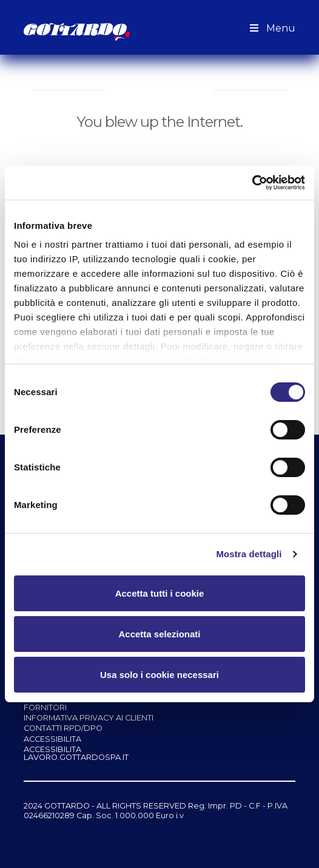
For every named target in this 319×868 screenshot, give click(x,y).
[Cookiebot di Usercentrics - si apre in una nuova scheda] (252, 183)
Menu (271, 28)
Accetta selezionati (159, 634)
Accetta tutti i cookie (160, 593)
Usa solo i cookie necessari (159, 675)
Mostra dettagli (249, 554)
